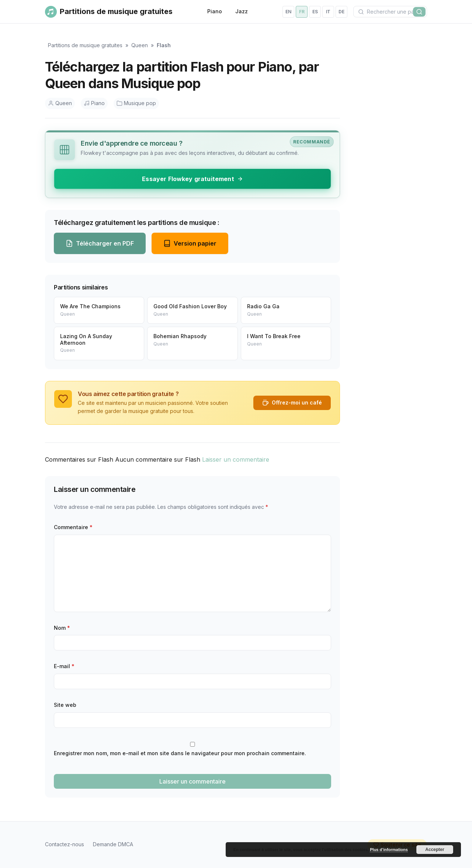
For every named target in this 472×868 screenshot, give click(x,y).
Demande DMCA (113, 844)
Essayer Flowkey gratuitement (192, 179)
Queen (140, 45)
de (341, 12)
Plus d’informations (389, 850)
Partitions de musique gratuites (85, 45)
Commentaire (73, 527)
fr (302, 12)
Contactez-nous (65, 844)
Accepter (435, 850)
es (315, 12)
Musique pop (136, 103)
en (288, 12)
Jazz (242, 11)
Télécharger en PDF (100, 243)
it (328, 12)
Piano (215, 11)
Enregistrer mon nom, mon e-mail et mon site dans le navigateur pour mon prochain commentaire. (180, 753)
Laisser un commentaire (236, 459)
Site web (65, 705)
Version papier (190, 243)
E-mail (64, 666)
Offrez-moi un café (292, 403)
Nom (62, 628)
